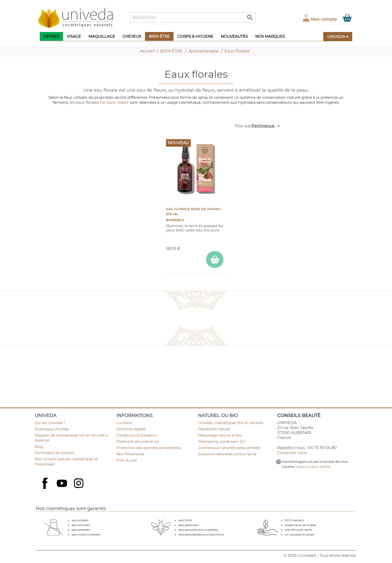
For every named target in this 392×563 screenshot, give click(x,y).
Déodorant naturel (214, 429)
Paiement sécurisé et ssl (138, 442)
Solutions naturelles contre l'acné (227, 454)
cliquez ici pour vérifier (313, 467)
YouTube (62, 484)
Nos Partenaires (130, 454)
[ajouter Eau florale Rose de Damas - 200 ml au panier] (215, 260)
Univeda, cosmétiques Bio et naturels (231, 423)
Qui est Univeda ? (50, 423)
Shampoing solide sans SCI (222, 442)
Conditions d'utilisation (137, 435)
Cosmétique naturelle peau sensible (229, 448)
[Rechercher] (193, 17)
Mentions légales (131, 429)
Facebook (45, 489)
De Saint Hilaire (114, 102)
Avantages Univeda (52, 429)
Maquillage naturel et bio (220, 435)
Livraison (124, 423)
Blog (39, 447)
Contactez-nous (292, 453)
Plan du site (127, 460)
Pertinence (266, 126)
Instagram (79, 484)
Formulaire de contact (54, 453)
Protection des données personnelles (149, 448)
